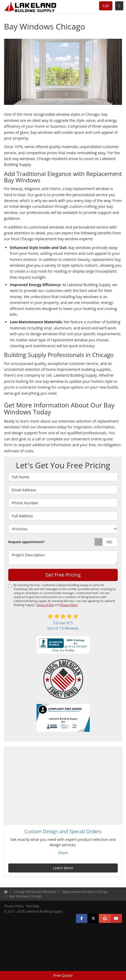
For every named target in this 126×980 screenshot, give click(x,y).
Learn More (63, 868)
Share (63, 853)
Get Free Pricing (63, 575)
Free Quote (63, 975)
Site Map (33, 906)
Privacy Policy (69, 605)
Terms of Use (45, 605)
